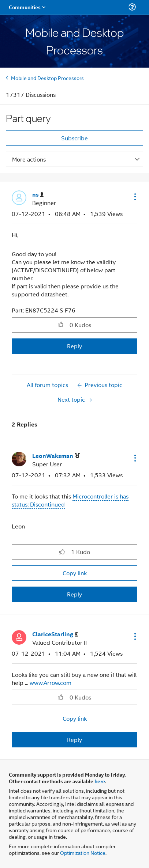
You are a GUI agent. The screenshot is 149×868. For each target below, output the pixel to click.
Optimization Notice (83, 852)
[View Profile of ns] (38, 195)
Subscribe (74, 138)
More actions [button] (29, 159)
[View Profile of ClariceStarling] (55, 634)
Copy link (75, 573)
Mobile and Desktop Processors (47, 78)
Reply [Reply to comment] (74, 594)
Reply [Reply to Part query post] (74, 346)
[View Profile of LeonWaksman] (56, 456)
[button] (134, 197)
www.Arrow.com (51, 683)
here (100, 781)
